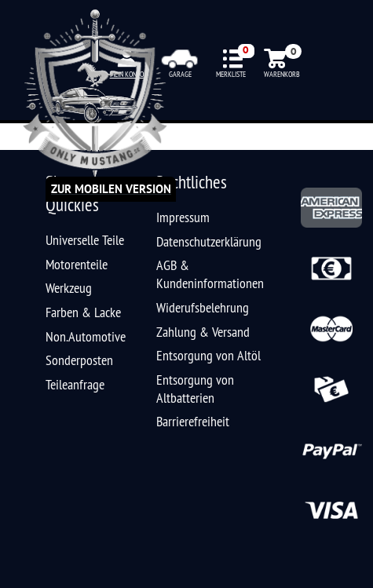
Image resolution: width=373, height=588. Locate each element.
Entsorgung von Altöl (208, 355)
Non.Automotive (86, 336)
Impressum (183, 217)
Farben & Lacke (83, 312)
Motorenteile (77, 264)
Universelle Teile (85, 240)
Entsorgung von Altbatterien (195, 389)
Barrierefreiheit (193, 421)
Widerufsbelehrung (203, 307)
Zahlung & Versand (203, 332)
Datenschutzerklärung (209, 241)
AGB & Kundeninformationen (210, 274)
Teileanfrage (75, 384)
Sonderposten (79, 360)
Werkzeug (69, 288)
